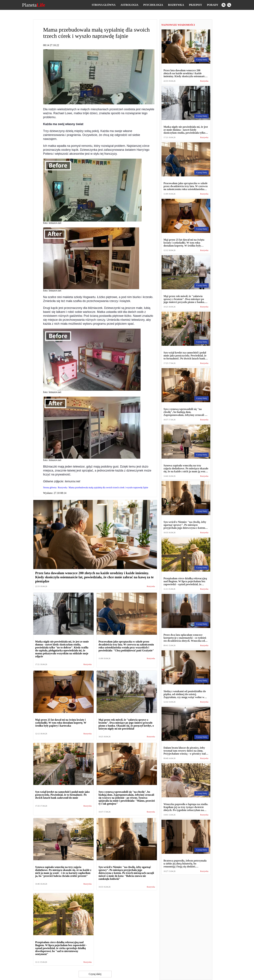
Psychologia (153, 5)
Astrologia (129, 5)
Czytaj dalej (95, 974)
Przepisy (196, 5)
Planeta (34, 5)
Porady (213, 5)
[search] (229, 5)
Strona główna (104, 5)
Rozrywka (176, 5)
